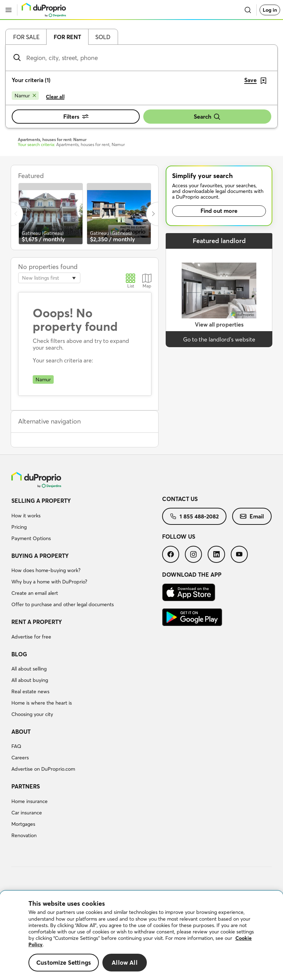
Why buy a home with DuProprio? (49, 582)
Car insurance (27, 813)
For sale (26, 37)
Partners (26, 786)
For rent (67, 37)
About (21, 732)
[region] (141, 935)
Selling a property (41, 501)
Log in (270, 10)
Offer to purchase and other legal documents (63, 604)
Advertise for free (31, 637)
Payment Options (31, 538)
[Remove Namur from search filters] (25, 96)
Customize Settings (64, 962)
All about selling (29, 669)
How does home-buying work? (46, 570)
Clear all (55, 97)
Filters (76, 117)
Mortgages (23, 824)
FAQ (16, 746)
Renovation (24, 835)
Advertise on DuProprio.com (43, 769)
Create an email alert (35, 593)
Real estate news (30, 691)
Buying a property (40, 556)
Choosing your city (32, 714)
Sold (103, 37)
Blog (19, 654)
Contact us (180, 499)
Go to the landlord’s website (219, 339)
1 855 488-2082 (194, 516)
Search (207, 117)
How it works (26, 516)
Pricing (19, 527)
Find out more (219, 211)
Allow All (125, 962)
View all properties (219, 324)
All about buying (30, 680)
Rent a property (37, 622)
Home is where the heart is (42, 703)
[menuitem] (87, 521)
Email (252, 516)
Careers (20, 758)
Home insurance (30, 801)
